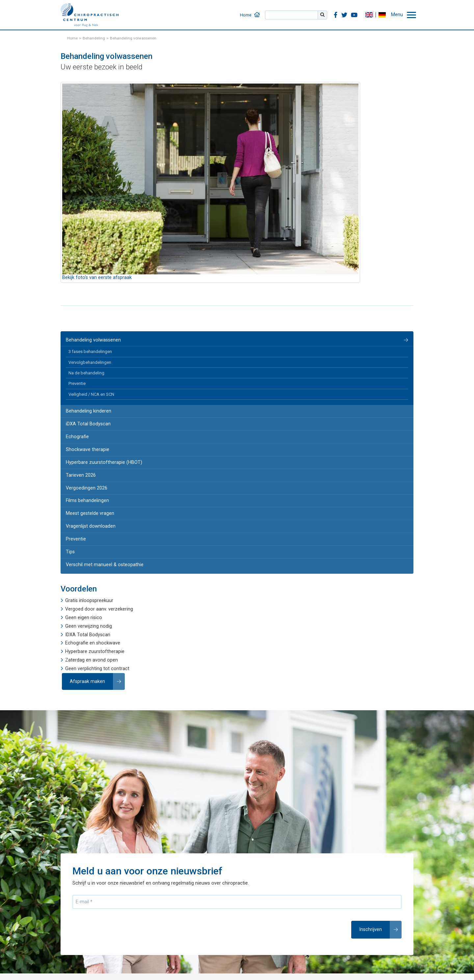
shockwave (108, 643)
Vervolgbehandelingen (90, 362)
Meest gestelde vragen (90, 513)
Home (246, 15)
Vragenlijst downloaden (91, 526)
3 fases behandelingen (90, 352)
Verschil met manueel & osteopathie (105, 565)
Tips (70, 552)
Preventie (77, 383)
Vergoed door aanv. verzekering (99, 609)
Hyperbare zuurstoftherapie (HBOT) (104, 462)
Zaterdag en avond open (92, 660)
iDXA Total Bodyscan (88, 424)
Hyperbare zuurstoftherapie (95, 652)
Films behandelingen (87, 501)
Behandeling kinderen (89, 411)
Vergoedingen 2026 (87, 488)
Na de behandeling (86, 373)
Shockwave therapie (88, 450)
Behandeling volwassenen (93, 340)
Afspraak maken (87, 681)
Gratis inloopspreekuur (89, 601)
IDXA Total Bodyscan (88, 635)
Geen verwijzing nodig (89, 626)
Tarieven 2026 (81, 475)
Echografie (77, 437)
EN (369, 15)
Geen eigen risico (84, 618)
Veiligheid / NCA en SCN (91, 394)
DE (382, 15)
